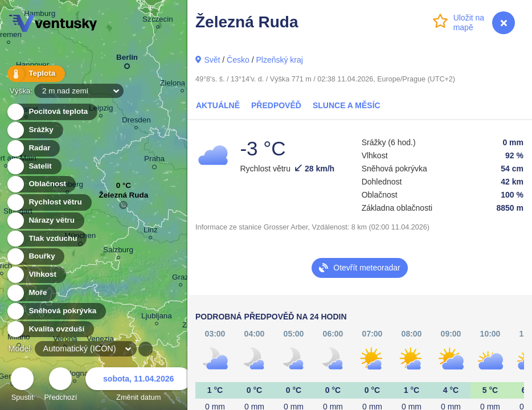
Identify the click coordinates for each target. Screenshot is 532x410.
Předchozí (61, 386)
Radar (33, 148)
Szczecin (158, 21)
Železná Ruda (124, 198)
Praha (154, 161)
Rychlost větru (49, 202)
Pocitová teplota (52, 112)
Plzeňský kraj (279, 60)
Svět (212, 60)
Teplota (35, 74)
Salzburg (118, 251)
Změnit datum (138, 386)
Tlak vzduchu (46, 239)
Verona (65, 340)
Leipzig (101, 110)
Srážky (34, 130)
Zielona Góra (182, 85)
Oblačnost (41, 184)
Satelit (34, 167)
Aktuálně (218, 105)
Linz (151, 231)
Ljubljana (157, 317)
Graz (180, 279)
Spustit (22, 386)
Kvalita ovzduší (50, 329)
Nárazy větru (45, 221)
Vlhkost (36, 275)
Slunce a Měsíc (347, 105)
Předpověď (276, 105)
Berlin (127, 60)
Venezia (100, 340)
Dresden (136, 122)
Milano (19, 339)
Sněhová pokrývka (56, 311)
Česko (238, 60)
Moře (31, 293)
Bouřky (35, 257)
